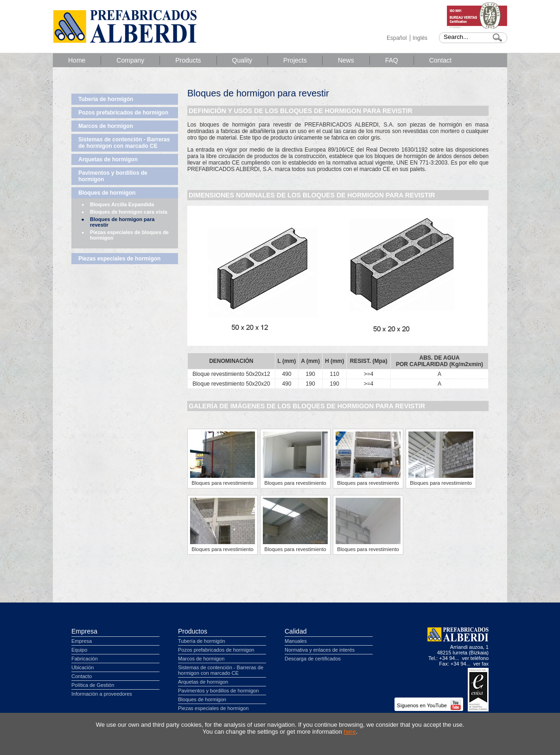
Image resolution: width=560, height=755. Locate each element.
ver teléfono (475, 658)
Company (130, 60)
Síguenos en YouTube (429, 705)
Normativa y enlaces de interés (320, 650)
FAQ (392, 60)
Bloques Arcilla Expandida (122, 204)
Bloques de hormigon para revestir (122, 222)
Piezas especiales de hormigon (119, 259)
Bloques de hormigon (107, 193)
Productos (193, 631)
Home (77, 60)
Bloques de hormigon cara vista (129, 212)
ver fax (481, 664)
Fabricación (85, 659)
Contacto (82, 676)
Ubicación (83, 667)
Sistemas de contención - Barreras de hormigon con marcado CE (124, 143)
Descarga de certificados (313, 659)
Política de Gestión (93, 685)
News (346, 60)
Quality (242, 60)
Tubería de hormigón (106, 99)
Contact (440, 60)
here (350, 732)
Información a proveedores (102, 694)
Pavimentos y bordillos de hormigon (113, 176)
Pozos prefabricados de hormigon (123, 113)
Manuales (296, 641)
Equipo (79, 650)
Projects (295, 60)
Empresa (84, 631)
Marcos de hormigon (106, 126)
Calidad (296, 631)
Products (188, 60)
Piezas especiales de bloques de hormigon (129, 235)
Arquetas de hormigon (108, 159)
